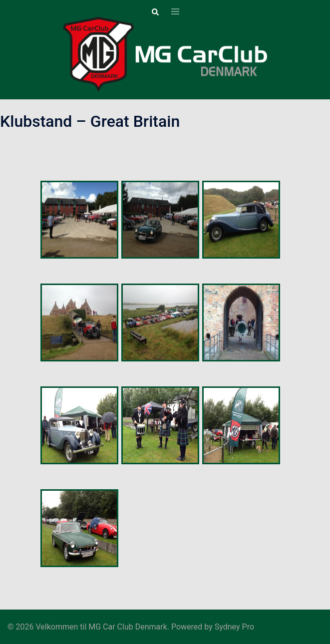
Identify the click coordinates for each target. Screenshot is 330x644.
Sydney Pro (234, 627)
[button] (155, 12)
